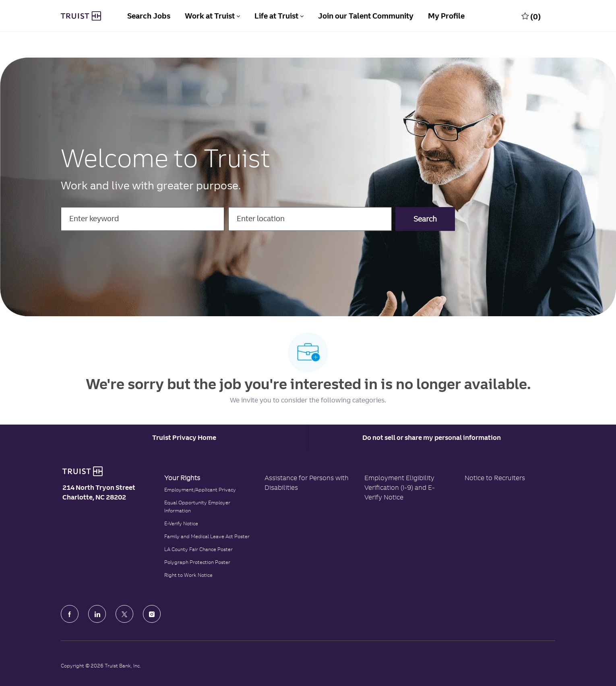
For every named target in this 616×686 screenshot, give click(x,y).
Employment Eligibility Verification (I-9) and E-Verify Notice (400, 487)
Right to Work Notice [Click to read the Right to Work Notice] (188, 575)
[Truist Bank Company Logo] (81, 16)
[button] (425, 219)
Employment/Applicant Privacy (200, 490)
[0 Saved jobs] (531, 16)
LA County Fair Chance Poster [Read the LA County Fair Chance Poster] (198, 549)
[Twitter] (124, 614)
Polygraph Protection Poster (197, 562)
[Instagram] (152, 614)
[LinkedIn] (97, 614)
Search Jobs (149, 16)
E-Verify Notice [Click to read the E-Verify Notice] (181, 523)
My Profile (446, 16)
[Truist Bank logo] (83, 471)
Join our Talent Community (366, 16)
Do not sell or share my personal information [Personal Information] (432, 437)
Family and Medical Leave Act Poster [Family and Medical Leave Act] (207, 536)
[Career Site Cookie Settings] (184, 437)
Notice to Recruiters (495, 478)
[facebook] (70, 614)
